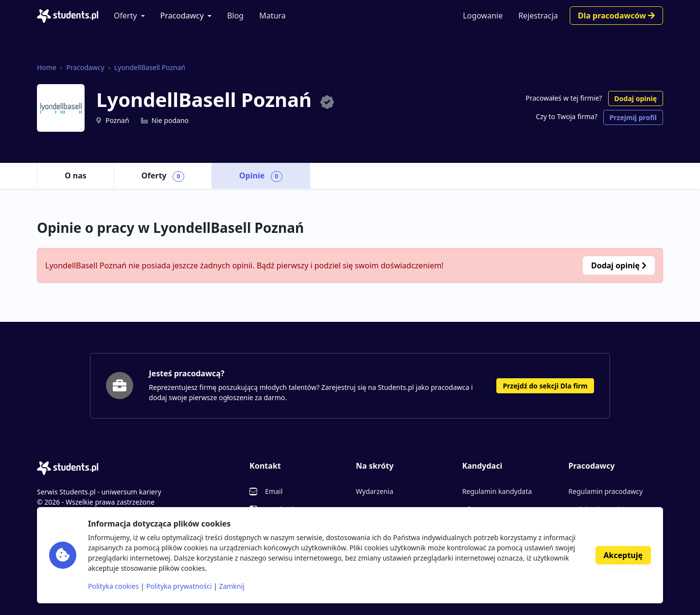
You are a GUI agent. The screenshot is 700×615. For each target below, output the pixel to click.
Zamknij (232, 586)
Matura (272, 16)
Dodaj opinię (636, 98)
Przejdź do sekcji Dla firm (545, 386)
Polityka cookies (114, 586)
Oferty (125, 16)
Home (47, 67)
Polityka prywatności (179, 586)
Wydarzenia (375, 491)
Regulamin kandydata (497, 491)
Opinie (261, 176)
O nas (76, 176)
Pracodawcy (182, 16)
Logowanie (483, 16)
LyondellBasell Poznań (150, 67)
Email (274, 491)
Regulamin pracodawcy (605, 491)
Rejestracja (538, 16)
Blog (235, 16)
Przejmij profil (633, 117)
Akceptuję (623, 555)
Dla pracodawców (616, 16)
